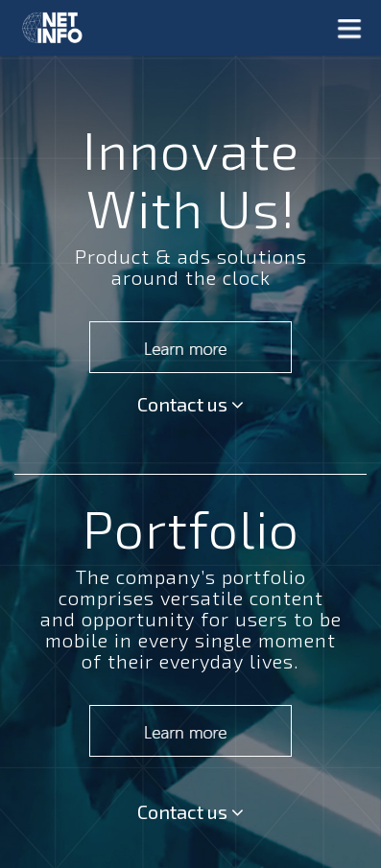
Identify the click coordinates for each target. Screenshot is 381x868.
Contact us (190, 404)
